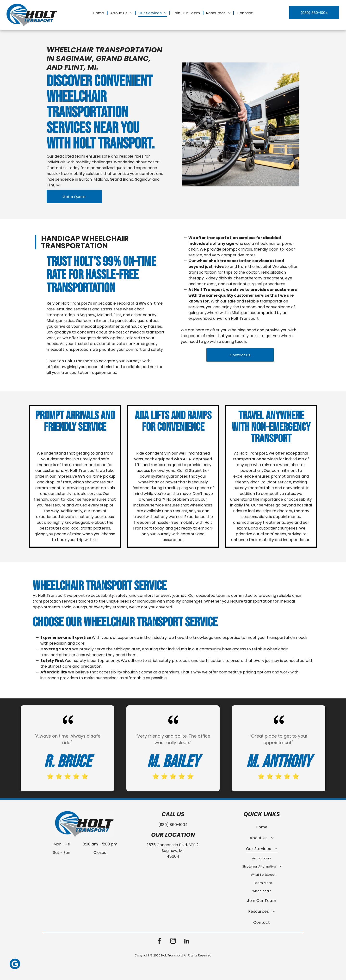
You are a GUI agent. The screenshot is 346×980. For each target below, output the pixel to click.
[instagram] (173, 942)
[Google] (15, 965)
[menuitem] (99, 13)
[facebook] (159, 942)
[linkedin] (187, 942)
